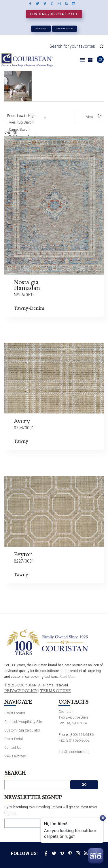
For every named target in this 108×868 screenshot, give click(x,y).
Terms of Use (55, 691)
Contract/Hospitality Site (54, 14)
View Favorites (15, 756)
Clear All (11, 132)
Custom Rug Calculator (22, 730)
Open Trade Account (65, 29)
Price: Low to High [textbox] (21, 116)
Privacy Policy (21, 691)
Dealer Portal (41, 29)
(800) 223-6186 (82, 735)
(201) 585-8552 (78, 740)
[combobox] (26, 116)
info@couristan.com (74, 752)
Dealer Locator (15, 713)
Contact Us (13, 748)
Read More (68, 677)
